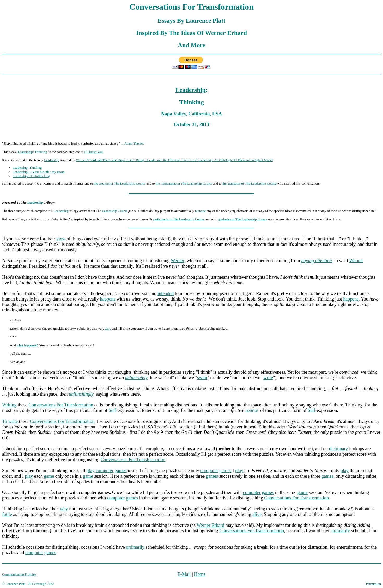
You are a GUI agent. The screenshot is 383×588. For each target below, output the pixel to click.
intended (166, 293)
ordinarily (341, 531)
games (120, 471)
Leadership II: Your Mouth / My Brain (39, 172)
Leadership (190, 90)
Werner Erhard (210, 525)
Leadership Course (115, 211)
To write (10, 421)
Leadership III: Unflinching (31, 176)
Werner (178, 261)
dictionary (339, 449)
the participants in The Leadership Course (184, 183)
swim (202, 378)
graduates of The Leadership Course (242, 219)
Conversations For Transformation (61, 405)
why (64, 509)
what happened (27, 345)
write (268, 378)
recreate (200, 211)
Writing (9, 405)
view (61, 239)
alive (257, 514)
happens (108, 299)
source (252, 410)
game (49, 476)
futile (7, 514)
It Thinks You (93, 152)
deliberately (136, 378)
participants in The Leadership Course (179, 219)
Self (112, 410)
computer (105, 471)
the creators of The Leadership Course (120, 183)
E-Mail (184, 574)
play (90, 471)
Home (200, 574)
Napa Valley (174, 114)
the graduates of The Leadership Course (249, 183)
